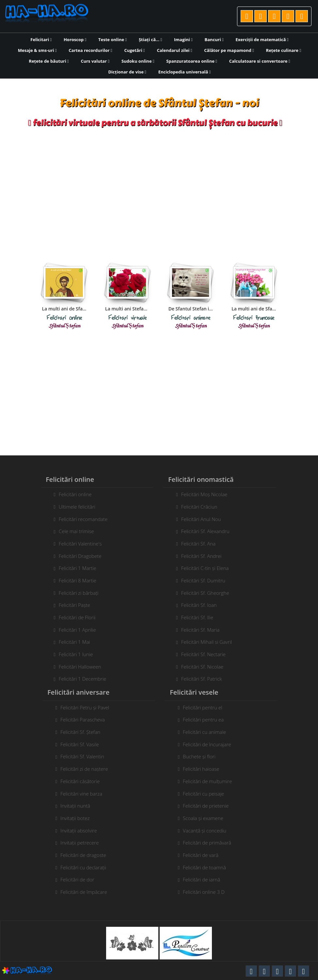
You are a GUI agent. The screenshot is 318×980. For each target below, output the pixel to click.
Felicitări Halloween (77, 667)
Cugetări (134, 50)
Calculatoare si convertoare (260, 61)
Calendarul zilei (174, 50)
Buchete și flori (202, 756)
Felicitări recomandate (80, 519)
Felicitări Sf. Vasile (82, 744)
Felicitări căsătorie (83, 781)
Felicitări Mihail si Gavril (204, 642)
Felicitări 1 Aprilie (75, 630)
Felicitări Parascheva (85, 719)
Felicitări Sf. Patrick (199, 679)
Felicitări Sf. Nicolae (200, 667)
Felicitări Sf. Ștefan (83, 732)
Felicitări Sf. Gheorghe (203, 593)
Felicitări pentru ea (206, 719)
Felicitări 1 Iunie (73, 654)
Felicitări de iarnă (204, 879)
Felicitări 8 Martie (75, 580)
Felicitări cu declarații (86, 867)
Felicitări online (73, 494)
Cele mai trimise (74, 531)
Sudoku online (138, 61)
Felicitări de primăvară (210, 843)
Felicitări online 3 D (206, 892)
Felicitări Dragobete (78, 556)
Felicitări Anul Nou (199, 519)
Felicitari (41, 40)
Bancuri (214, 40)
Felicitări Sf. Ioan (196, 605)
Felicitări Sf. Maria (198, 630)
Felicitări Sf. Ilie (195, 617)
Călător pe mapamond (229, 50)
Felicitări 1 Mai (72, 642)
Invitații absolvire (81, 830)
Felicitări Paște (72, 605)
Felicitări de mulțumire (210, 781)
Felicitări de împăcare (86, 892)
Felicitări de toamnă (207, 867)
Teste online (112, 40)
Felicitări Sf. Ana (196, 544)
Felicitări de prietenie (208, 806)
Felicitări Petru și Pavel (87, 707)
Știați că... (150, 40)
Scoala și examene (206, 818)
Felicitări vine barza (84, 794)
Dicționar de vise (127, 72)
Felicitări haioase (204, 769)
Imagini (183, 40)
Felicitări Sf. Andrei (199, 556)
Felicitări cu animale (207, 732)
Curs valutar (95, 61)
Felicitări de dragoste (86, 855)
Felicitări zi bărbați (76, 593)
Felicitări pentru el (205, 707)
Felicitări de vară (203, 855)
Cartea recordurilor (90, 50)
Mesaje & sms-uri (37, 50)
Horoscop (75, 40)
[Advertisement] (159, 190)
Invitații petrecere (82, 843)
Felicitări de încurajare (210, 744)
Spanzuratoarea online (192, 61)
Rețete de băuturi (49, 61)
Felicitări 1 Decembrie (80, 679)
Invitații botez (78, 818)
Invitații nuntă (78, 806)
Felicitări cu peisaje (206, 794)
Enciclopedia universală (185, 72)
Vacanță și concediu (207, 830)
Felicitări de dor (80, 879)
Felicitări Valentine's (78, 544)
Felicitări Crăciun (197, 507)
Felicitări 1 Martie (75, 568)
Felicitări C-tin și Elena (202, 568)
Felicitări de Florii (75, 617)
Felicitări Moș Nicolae (202, 494)
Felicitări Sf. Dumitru (201, 580)
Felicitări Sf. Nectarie (201, 654)
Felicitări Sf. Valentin (85, 756)
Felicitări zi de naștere (87, 769)
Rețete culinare (284, 50)
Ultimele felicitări (74, 507)
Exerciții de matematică (262, 40)
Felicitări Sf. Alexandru (203, 531)
